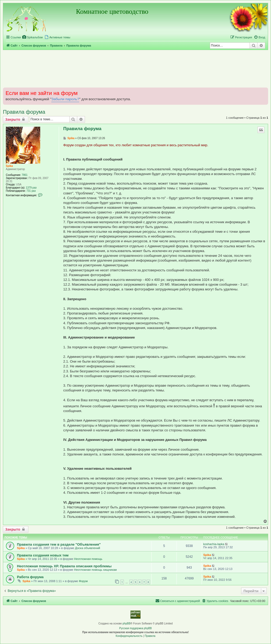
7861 (25, 175)
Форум (83, 581)
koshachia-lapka (214, 544)
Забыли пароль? (65, 99)
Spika (9, 166)
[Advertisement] (135, 68)
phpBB (127, 624)
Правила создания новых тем (43, 555)
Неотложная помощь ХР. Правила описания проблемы (64, 566)
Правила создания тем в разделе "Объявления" (59, 544)
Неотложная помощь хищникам (95, 570)
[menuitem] (33, 37)
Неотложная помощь (88, 559)
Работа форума (30, 577)
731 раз (31, 191)
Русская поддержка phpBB (135, 628)
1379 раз (31, 188)
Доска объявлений (87, 548)
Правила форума (24, 112)
